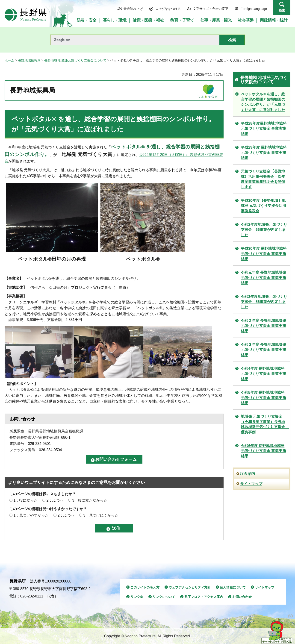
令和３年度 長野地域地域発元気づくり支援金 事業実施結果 (263, 350)
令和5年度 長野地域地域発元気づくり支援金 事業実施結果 (263, 398)
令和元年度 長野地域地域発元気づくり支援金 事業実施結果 (263, 278)
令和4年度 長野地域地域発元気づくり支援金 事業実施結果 (263, 374)
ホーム (9, 60)
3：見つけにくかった (101, 515)
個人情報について (233, 587)
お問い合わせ (242, 597)
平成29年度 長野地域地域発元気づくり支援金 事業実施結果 (264, 153)
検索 (282, 10)
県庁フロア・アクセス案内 (204, 597)
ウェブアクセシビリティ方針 (190, 587)
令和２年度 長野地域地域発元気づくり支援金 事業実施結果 (263, 326)
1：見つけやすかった (31, 515)
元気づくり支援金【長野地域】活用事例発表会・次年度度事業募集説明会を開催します (263, 179)
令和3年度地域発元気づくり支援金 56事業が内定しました (264, 302)
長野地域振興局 (29, 60)
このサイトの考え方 (145, 587)
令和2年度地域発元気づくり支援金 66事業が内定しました (264, 230)
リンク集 (137, 597)
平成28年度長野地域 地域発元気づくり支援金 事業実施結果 (264, 129)
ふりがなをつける (168, 9)
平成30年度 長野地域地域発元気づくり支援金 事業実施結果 (264, 254)
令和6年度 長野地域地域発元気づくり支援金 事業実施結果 (263, 451)
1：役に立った (25, 500)
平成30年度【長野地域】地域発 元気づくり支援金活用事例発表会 (263, 206)
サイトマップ (251, 484)
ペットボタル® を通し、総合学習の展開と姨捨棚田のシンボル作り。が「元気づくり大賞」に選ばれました (263, 102)
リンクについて (164, 597)
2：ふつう (55, 500)
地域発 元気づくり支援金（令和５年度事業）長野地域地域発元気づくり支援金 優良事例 (265, 424)
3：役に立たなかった (90, 500)
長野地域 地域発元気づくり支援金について (75, 60)
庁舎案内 (248, 474)
